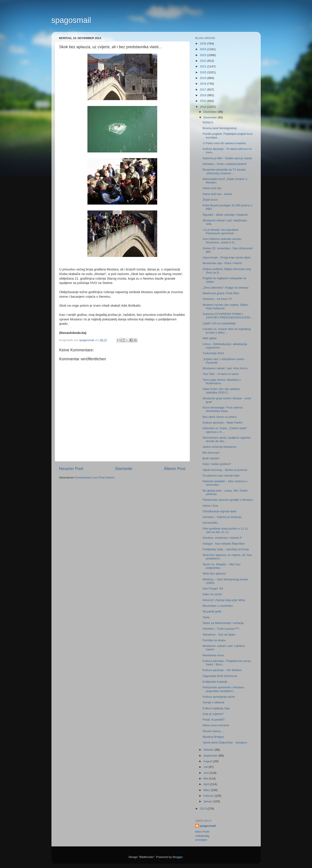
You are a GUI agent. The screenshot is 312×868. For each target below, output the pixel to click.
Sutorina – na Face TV (217, 299)
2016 (203, 95)
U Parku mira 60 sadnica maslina (224, 143)
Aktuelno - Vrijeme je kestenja (222, 517)
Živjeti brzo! (210, 200)
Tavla (206, 617)
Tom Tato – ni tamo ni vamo (221, 374)
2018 (203, 84)
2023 (203, 55)
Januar (208, 801)
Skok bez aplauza (214, 573)
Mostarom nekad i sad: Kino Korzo (225, 368)
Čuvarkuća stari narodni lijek (221, 476)
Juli (206, 767)
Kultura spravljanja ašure (219, 697)
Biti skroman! (211, 453)
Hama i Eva (210, 506)
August (208, 761)
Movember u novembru (218, 606)
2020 (203, 72)
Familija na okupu (214, 640)
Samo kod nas (212, 188)
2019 (203, 78)
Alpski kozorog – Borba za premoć (225, 470)
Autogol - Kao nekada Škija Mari (224, 544)
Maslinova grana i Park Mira (221, 293)
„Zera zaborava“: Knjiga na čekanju (225, 288)
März (207, 790)
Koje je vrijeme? (213, 714)
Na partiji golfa (212, 611)
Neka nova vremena (216, 725)
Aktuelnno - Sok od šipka (219, 635)
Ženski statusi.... (213, 731)
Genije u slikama (213, 702)
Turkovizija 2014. (214, 353)
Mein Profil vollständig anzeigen (202, 836)
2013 (203, 809)
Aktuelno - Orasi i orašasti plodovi (224, 164)
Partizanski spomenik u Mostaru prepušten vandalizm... (223, 689)
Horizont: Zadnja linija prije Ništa (224, 600)
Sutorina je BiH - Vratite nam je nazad (227, 158)
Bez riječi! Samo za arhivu (220, 417)
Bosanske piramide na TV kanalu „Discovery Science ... (224, 171)
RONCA (208, 122)
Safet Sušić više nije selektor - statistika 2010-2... (222, 391)
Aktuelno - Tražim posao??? (221, 629)
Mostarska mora (213, 655)
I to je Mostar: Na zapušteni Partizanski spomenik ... (220, 232)
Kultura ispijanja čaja (216, 708)
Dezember (211, 112)
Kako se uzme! (212, 594)
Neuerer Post (71, 469)
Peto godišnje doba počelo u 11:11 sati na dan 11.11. (225, 530)
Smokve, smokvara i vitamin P (222, 538)
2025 (203, 44)
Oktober (209, 750)
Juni (207, 773)
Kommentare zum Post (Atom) (95, 478)
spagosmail (71, 20)
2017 (203, 90)
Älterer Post (175, 469)
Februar (209, 796)
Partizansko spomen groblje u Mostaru (228, 500)
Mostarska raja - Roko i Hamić (222, 263)
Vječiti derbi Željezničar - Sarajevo (225, 742)
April (207, 784)
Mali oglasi (210, 338)
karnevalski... (211, 523)
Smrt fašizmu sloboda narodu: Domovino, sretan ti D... (222, 241)
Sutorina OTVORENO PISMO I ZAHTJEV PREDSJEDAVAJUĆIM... (227, 316)
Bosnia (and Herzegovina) (220, 128)
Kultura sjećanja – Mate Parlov (222, 423)
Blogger (178, 857)
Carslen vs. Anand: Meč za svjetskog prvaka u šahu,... (227, 331)
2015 (203, 101)
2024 (203, 49)
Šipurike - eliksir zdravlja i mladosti (225, 215)
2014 (203, 107)
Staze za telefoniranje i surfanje (223, 623)
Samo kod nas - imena (217, 194)
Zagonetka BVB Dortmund (220, 676)
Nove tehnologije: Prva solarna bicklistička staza (223, 409)
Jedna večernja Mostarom (219, 447)
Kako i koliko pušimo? (217, 464)
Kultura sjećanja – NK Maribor (222, 670)
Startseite (124, 469)
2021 (203, 66)
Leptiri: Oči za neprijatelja (219, 323)
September (211, 756)
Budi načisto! (211, 458)
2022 (203, 61)
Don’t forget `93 (213, 589)
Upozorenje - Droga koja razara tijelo (227, 257)
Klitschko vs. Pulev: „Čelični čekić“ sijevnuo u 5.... (225, 430)
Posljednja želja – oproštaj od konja (226, 549)
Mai (206, 778)
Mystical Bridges (213, 737)
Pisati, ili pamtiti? (214, 720)
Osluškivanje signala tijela (219, 511)
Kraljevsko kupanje (215, 682)
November (211, 117)
